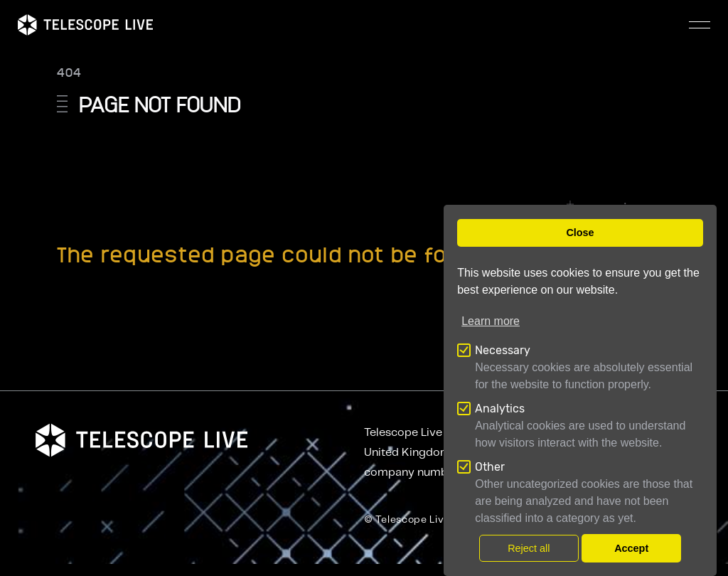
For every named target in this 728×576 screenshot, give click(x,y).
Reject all (529, 548)
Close (580, 233)
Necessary (503, 350)
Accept (631, 548)
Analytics (500, 409)
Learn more (491, 321)
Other (490, 467)
